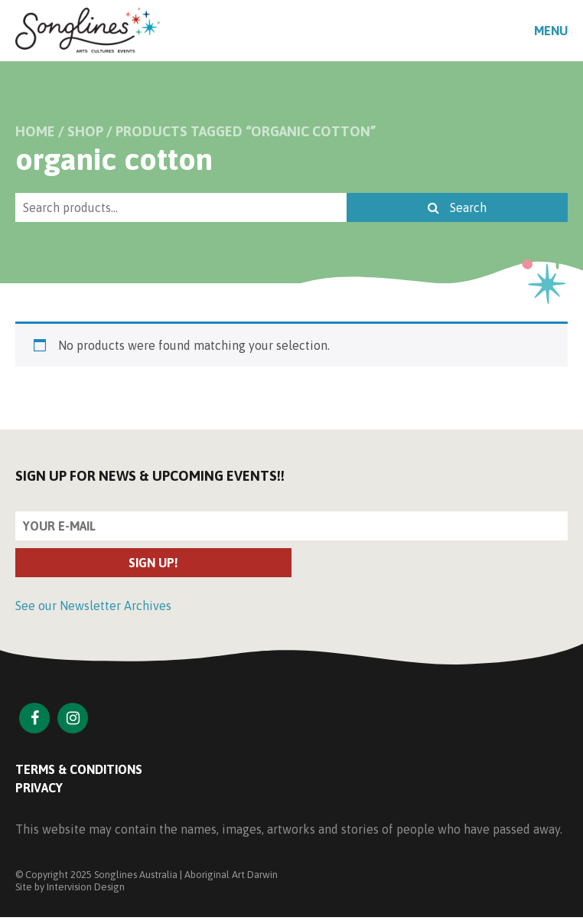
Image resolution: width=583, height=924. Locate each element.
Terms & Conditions (79, 769)
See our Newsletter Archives (93, 606)
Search (457, 207)
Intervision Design (86, 887)
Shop (85, 131)
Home (35, 131)
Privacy (39, 788)
